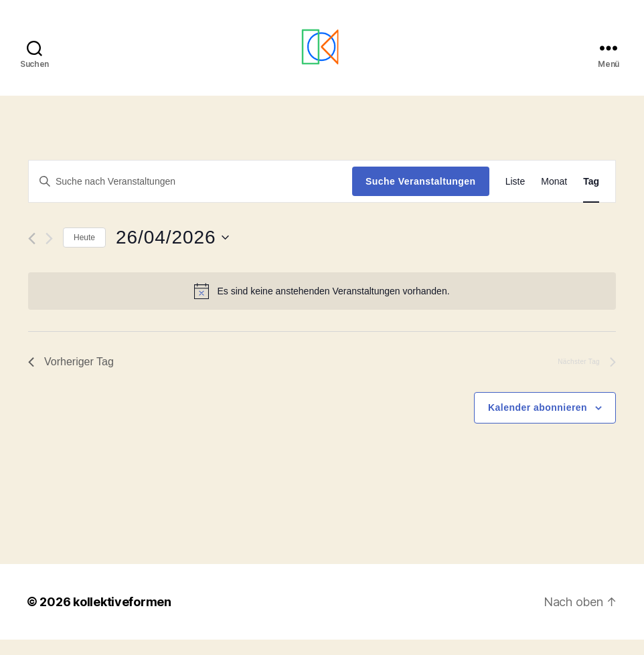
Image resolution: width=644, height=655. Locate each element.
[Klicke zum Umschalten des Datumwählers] (172, 254)
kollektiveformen (122, 617)
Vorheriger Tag (71, 378)
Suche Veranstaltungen (421, 197)
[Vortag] (32, 255)
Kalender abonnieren (538, 423)
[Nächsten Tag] (49, 255)
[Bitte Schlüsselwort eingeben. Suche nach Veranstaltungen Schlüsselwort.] (190, 197)
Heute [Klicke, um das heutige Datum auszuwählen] (84, 253)
